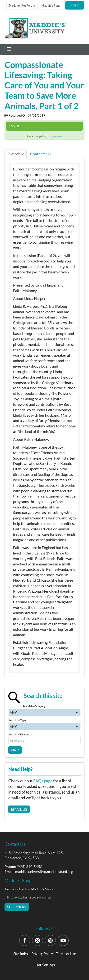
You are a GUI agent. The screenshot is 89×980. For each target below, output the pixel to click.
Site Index (21, 954)
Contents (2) (40, 154)
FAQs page (43, 781)
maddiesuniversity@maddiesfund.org (44, 872)
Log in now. (56, 136)
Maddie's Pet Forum (22, 5)
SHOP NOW (17, 907)
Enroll (15, 126)
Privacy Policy (42, 954)
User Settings (45, 965)
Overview (16, 154)
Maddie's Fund (51, 5)
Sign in (75, 5)
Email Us (19, 809)
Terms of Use (66, 954)
